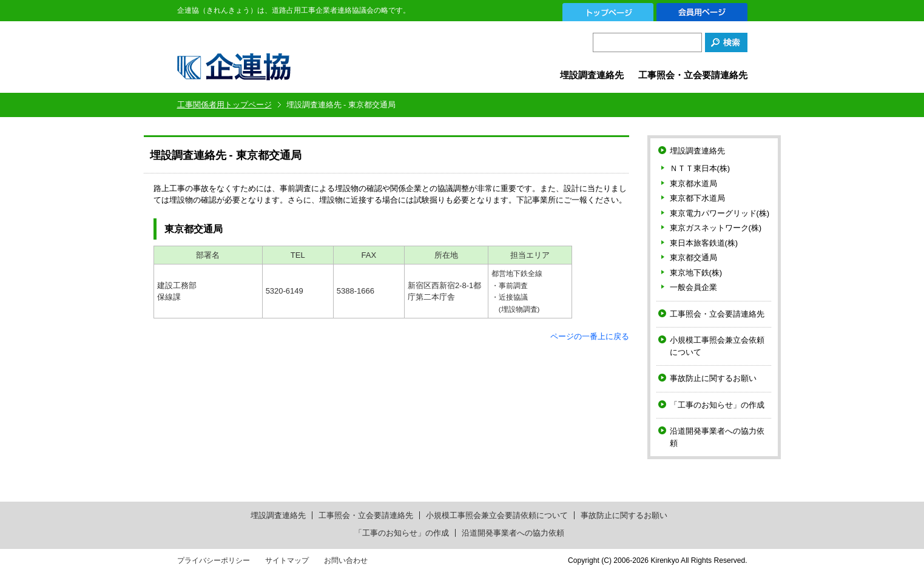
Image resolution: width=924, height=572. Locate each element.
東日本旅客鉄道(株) (704, 243)
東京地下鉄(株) (696, 273)
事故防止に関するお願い (713, 378)
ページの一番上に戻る (590, 336)
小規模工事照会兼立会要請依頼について (497, 515)
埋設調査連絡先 (592, 75)
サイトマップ (287, 560)
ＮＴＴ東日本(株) (700, 168)
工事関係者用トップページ (224, 105)
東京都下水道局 (697, 198)
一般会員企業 (693, 287)
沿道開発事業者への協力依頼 (717, 437)
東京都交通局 (693, 257)
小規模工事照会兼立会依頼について (717, 346)
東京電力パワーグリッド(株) (720, 213)
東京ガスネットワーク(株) (716, 228)
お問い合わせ (346, 560)
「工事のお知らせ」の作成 (717, 405)
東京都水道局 (693, 183)
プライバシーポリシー (214, 560)
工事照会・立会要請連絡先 (693, 75)
